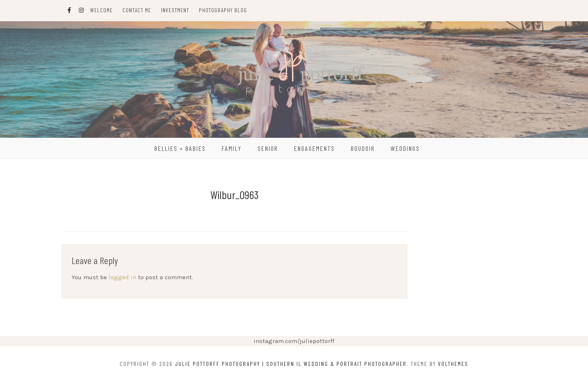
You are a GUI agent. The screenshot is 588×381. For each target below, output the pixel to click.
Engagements (314, 148)
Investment (175, 10)
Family (232, 148)
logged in (122, 277)
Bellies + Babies (180, 148)
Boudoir (363, 148)
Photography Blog (223, 10)
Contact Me (137, 10)
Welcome (101, 10)
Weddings (405, 148)
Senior (268, 148)
